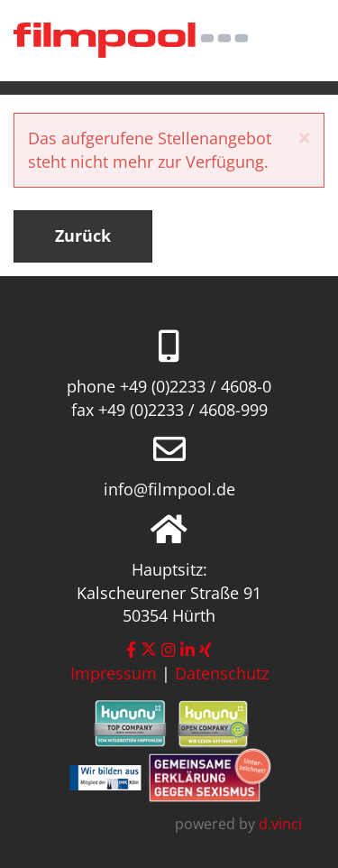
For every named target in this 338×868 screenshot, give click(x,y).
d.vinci (280, 824)
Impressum (114, 673)
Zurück (83, 235)
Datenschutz (222, 673)
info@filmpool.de (169, 489)
